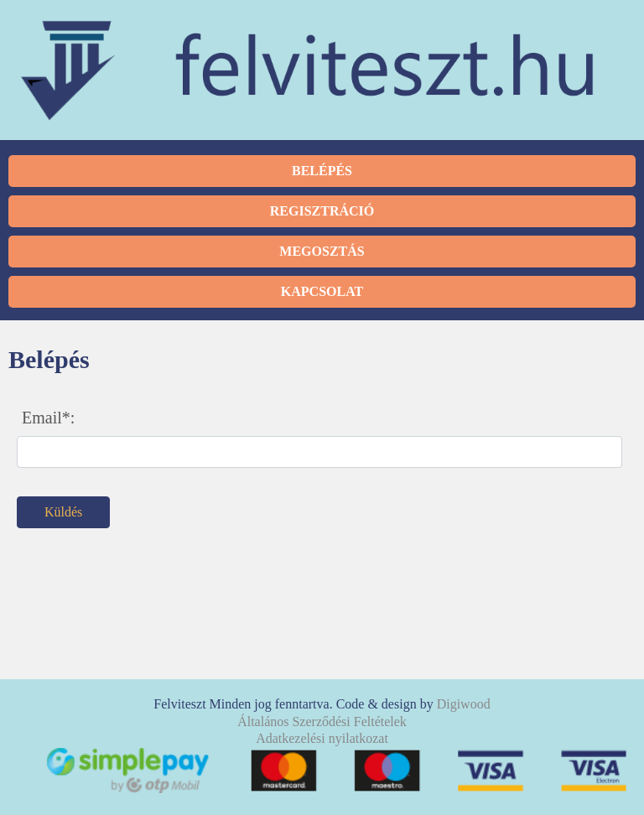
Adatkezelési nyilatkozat (322, 738)
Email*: (48, 418)
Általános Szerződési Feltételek (322, 722)
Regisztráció (322, 211)
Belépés (322, 171)
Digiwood (464, 704)
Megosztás (322, 251)
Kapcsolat (322, 291)
